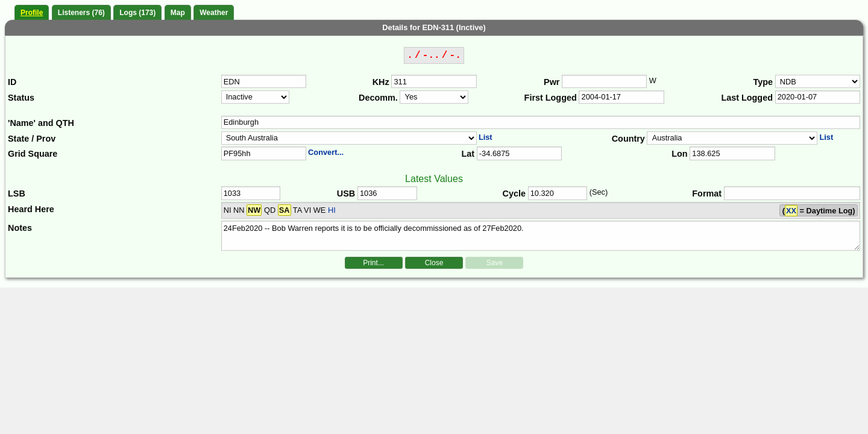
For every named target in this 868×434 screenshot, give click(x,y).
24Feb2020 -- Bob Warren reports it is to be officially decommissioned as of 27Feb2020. (541, 236)
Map (178, 13)
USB (346, 193)
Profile (32, 13)
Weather (214, 13)
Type (763, 82)
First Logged (551, 98)
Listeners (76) (81, 13)
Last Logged (747, 98)
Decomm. (378, 98)
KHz (381, 82)
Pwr (552, 82)
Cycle (514, 193)
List (486, 137)
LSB (17, 193)
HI (332, 210)
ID (12, 82)
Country (628, 139)
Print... (373, 263)
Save (495, 263)
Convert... (326, 152)
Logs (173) (137, 13)
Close (434, 263)
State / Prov (32, 139)
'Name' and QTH (41, 123)
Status (21, 98)
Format (707, 193)
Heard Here (31, 209)
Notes (20, 228)
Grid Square (33, 154)
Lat (468, 154)
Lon (679, 154)
